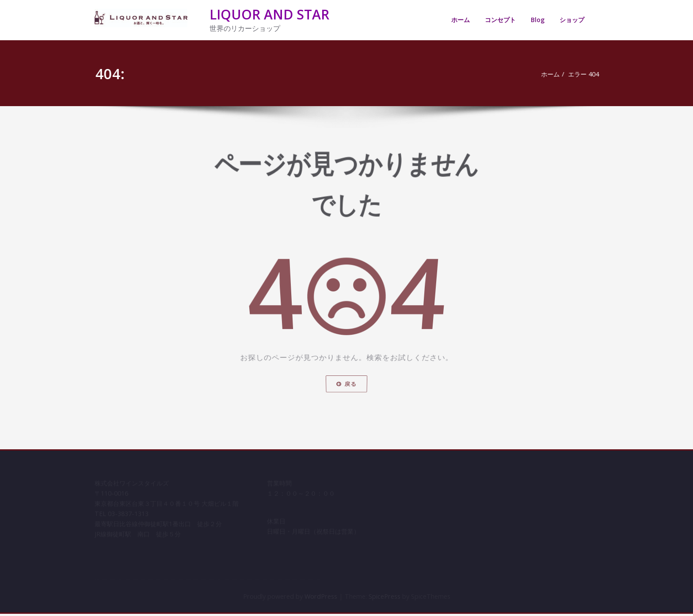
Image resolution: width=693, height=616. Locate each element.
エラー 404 (585, 74)
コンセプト (500, 20)
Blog (538, 20)
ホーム (461, 20)
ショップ (572, 20)
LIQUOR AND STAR (269, 14)
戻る (346, 396)
